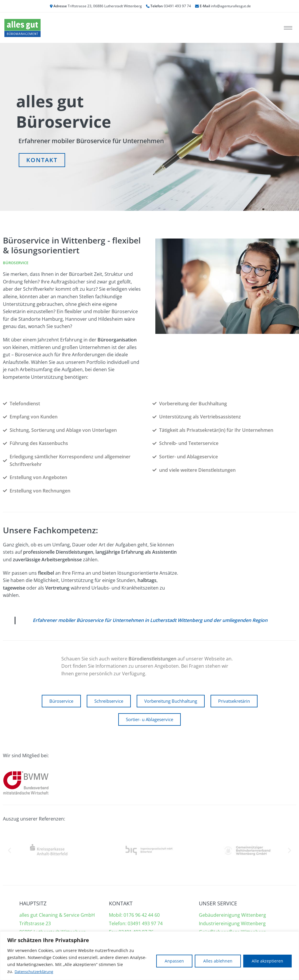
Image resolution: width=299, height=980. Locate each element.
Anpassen (174, 961)
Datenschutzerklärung (36, 971)
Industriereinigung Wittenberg (232, 924)
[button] (9, 851)
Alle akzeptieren (267, 961)
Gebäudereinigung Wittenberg (232, 915)
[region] (149, 956)
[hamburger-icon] (288, 28)
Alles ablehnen (218, 961)
